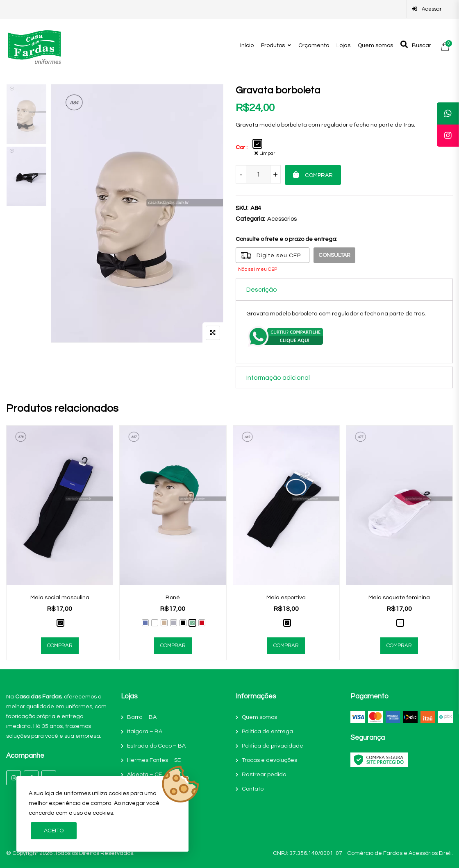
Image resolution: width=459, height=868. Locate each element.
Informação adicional (278, 377)
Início (247, 45)
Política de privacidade (273, 746)
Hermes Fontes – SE (154, 760)
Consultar (335, 255)
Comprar (319, 175)
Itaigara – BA (145, 731)
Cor (240, 147)
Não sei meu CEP (258, 269)
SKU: (242, 208)
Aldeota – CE (144, 774)
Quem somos (375, 45)
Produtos (273, 45)
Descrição (262, 290)
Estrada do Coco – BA (156, 746)
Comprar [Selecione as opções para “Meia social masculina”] (60, 645)
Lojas (343, 45)
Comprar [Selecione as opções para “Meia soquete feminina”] (399, 645)
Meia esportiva (286, 597)
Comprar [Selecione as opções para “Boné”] (173, 645)
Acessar (427, 9)
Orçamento (314, 45)
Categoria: (250, 219)
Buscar (416, 45)
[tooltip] (448, 113)
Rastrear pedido (264, 774)
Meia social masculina (60, 597)
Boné (173, 597)
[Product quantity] (258, 174)
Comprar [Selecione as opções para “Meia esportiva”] (286, 645)
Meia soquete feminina (399, 597)
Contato (253, 789)
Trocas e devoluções (269, 760)
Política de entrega (267, 731)
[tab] (344, 289)
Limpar (268, 153)
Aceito (54, 831)
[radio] (257, 144)
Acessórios (282, 219)
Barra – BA (142, 717)
